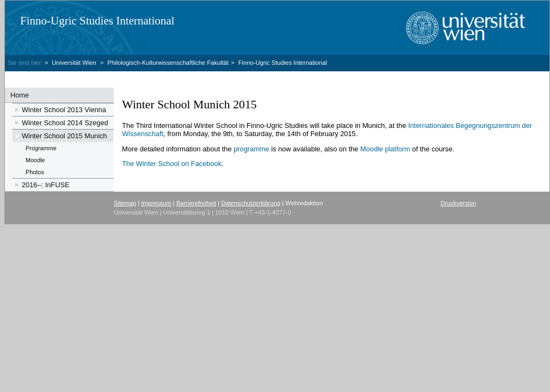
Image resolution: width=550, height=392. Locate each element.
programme (251, 149)
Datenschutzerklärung (251, 203)
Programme (41, 148)
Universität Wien (75, 63)
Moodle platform (386, 149)
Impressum (156, 203)
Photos (35, 172)
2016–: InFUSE (46, 185)
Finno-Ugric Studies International (97, 21)
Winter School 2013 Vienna (64, 110)
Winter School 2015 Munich (65, 136)
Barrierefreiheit (196, 203)
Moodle (35, 160)
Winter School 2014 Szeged (65, 123)
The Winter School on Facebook (172, 164)
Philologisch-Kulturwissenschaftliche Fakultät (168, 63)
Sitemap (125, 203)
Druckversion (458, 203)
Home (20, 95)
